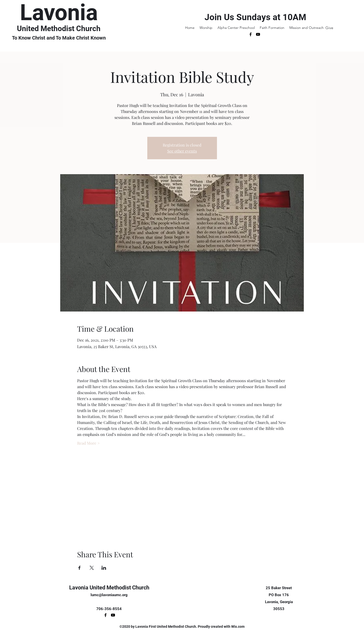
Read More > (88, 443)
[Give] (329, 28)
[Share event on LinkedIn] (104, 568)
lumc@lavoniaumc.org (109, 595)
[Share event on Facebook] (79, 568)
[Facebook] (251, 34)
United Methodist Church (59, 28)
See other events (182, 151)
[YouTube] (258, 34)
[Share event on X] (92, 568)
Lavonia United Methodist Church (109, 588)
